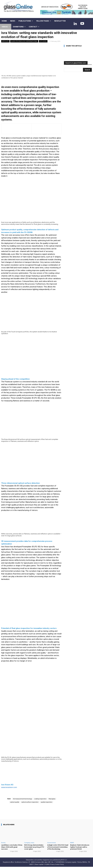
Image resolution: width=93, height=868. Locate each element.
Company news (29, 843)
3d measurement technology (22, 799)
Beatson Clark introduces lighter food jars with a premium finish (79, 847)
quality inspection (46, 802)
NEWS (72, 843)
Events (3, 843)
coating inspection (40, 799)
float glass (52, 799)
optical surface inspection (30, 802)
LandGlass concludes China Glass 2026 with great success (11, 847)
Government (51, 843)
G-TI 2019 (43, 41)
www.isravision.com (9, 787)
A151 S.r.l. (64, 859)
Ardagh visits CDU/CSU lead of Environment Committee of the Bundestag (58, 847)
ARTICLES (5, 41)
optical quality (15, 802)
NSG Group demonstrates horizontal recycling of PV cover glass (34, 847)
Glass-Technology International (24, 41)
